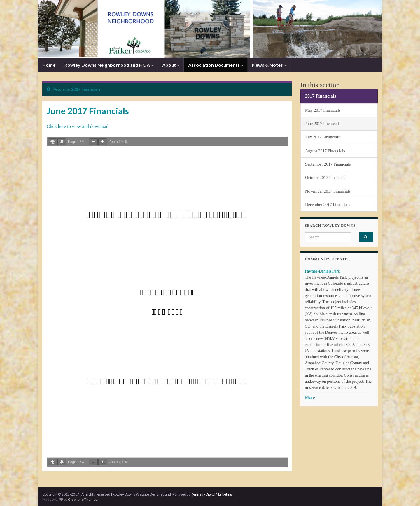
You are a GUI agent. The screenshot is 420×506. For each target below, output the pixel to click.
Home (49, 65)
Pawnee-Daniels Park (322, 271)
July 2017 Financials (322, 137)
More (310, 397)
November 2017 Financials (328, 191)
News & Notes (269, 65)
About (171, 65)
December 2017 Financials (328, 205)
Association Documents (216, 65)
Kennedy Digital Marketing (211, 494)
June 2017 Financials (323, 124)
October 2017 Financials (326, 178)
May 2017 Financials (323, 110)
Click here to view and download (78, 126)
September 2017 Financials (328, 164)
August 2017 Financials (325, 151)
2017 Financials (86, 89)
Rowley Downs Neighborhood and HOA (109, 65)
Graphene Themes (83, 499)
